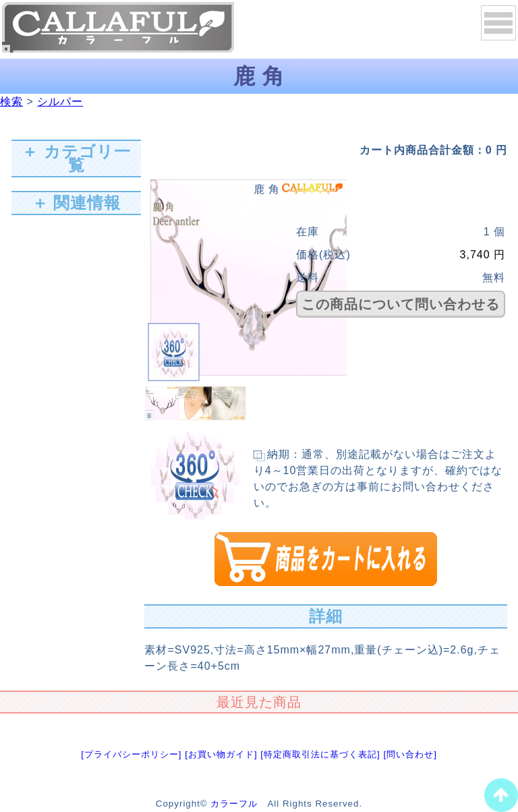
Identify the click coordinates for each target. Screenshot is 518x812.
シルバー (60, 101)
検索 (11, 101)
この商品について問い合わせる (401, 304)
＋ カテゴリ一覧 (76, 158)
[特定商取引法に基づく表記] (320, 754)
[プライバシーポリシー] (131, 754)
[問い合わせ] (410, 754)
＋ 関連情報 (77, 203)
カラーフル (234, 804)
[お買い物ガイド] (221, 754)
